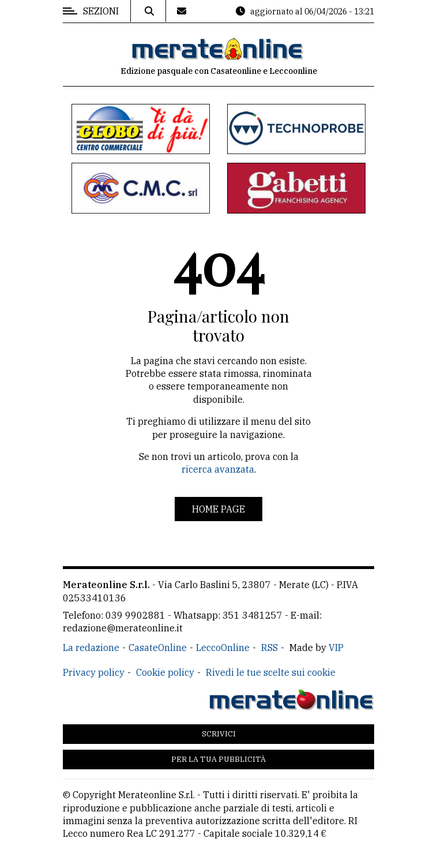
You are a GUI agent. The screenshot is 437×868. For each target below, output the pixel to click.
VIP (336, 648)
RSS (270, 648)
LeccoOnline (223, 648)
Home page (218, 509)
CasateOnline (158, 648)
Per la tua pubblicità (218, 759)
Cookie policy (165, 672)
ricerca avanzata (218, 469)
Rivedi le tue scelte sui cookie (271, 672)
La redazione (91, 648)
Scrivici (219, 734)
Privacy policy (94, 672)
